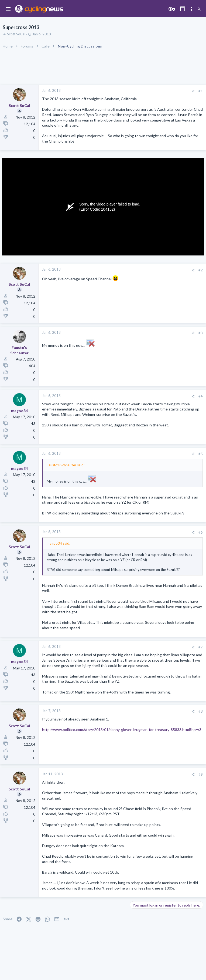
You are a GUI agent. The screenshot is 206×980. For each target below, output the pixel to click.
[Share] (193, 91)
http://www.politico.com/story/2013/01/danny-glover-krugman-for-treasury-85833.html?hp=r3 (122, 730)
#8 (201, 711)
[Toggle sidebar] (191, 9)
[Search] (199, 9)
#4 (201, 396)
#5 (201, 454)
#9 (201, 774)
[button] (8, 9)
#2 (201, 270)
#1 (201, 91)
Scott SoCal (16, 34)
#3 (201, 333)
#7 (201, 647)
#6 (201, 532)
